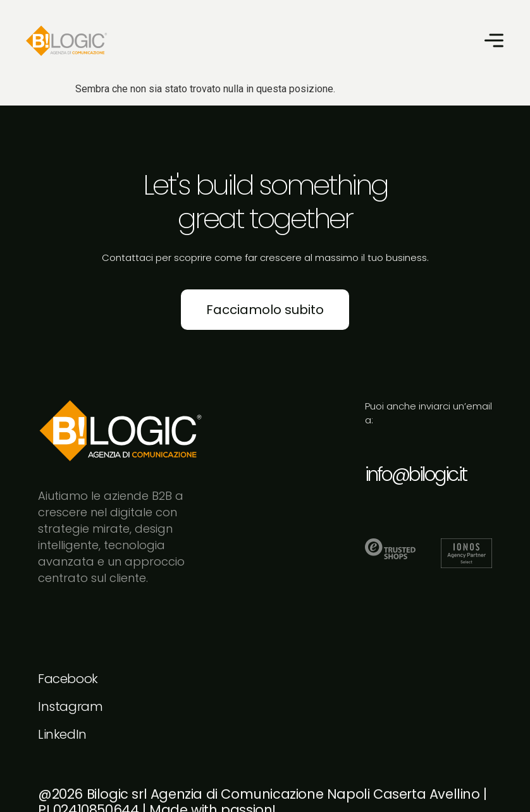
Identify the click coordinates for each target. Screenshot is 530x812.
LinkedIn (62, 734)
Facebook (68, 679)
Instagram (70, 706)
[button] (494, 41)
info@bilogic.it (416, 475)
